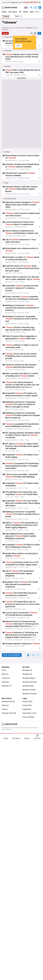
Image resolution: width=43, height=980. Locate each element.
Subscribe (5, 682)
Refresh (37, 738)
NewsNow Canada (29, 690)
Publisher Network (8, 701)
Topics (27, 738)
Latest (5, 33)
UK (20, 12)
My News (16, 738)
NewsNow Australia (30, 694)
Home (4, 12)
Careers (5, 709)
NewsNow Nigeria (29, 678)
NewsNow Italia (28, 686)
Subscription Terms (30, 713)
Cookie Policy (27, 705)
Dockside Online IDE (9, 713)
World (26, 12)
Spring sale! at (20, 2)
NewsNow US (27, 674)
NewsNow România (30, 682)
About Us (5, 674)
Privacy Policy (27, 701)
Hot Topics (13, 12)
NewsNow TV (7, 686)
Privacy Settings (28, 717)
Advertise (5, 705)
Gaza (32, 12)
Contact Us (6, 678)
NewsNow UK (27, 670)
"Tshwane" (6, 16)
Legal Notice (27, 709)
